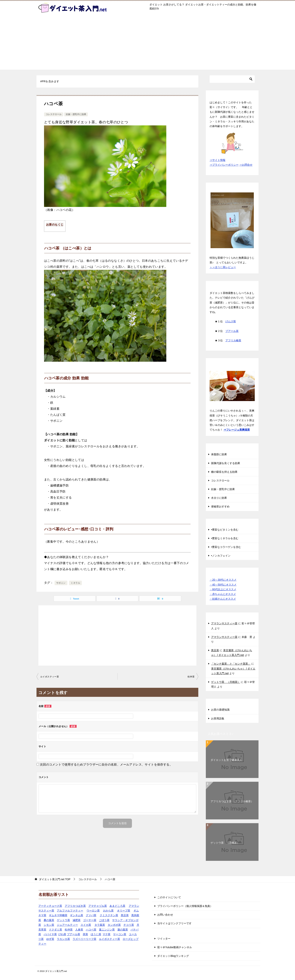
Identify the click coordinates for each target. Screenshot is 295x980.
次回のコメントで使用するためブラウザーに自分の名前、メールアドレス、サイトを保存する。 (106, 765)
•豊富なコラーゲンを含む (226, 547)
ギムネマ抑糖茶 (58, 915)
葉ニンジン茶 (107, 930)
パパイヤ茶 (50, 934)
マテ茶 (106, 934)
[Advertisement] (147, 43)
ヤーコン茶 (120, 934)
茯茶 (85, 934)
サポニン (61, 583)
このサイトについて (169, 897)
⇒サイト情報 (217, 160)
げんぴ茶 (231, 321)
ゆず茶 (50, 939)
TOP (55, 879)
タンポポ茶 (114, 925)
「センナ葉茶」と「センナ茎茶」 (231, 664)
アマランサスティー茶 (224, 623)
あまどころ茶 (117, 906)
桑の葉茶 (49, 920)
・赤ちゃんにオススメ (223, 594)
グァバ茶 (91, 915)
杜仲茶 (191, 677)
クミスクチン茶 (109, 915)
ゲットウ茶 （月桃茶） (226, 682)
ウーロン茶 (93, 911)
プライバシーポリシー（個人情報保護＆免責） (185, 906)
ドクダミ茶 (56, 930)
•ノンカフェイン (221, 556)
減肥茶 (77, 920)
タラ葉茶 (100, 925)
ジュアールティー (67, 925)
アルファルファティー (70, 911)
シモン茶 (49, 925)
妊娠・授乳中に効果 (76, 114)
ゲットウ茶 (63, 920)
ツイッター (164, 939)
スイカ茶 (86, 925)
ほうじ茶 (96, 934)
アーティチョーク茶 (50, 906)
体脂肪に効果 (219, 454)
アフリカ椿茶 (233, 340)
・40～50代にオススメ (223, 585)
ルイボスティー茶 (50, 677)
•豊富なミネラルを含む (225, 538)
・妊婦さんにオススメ (223, 599)
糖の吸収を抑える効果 (224, 472)
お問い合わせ (165, 915)
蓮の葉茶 (123, 930)
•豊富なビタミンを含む (225, 530)
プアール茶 (232, 331)
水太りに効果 (219, 498)
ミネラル (75, 583)
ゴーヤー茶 (90, 920)
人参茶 (79, 930)
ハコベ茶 (91, 930)
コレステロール (54, 114)
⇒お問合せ (246, 165)
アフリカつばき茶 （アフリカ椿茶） (232, 801)
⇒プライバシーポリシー (224, 165)
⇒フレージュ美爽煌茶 (237, 430)
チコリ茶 (129, 925)
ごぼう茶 (104, 920)
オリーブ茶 (124, 911)
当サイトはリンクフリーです (174, 923)
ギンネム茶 (77, 915)
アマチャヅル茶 (98, 906)
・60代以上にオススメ (223, 589)
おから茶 (108, 911)
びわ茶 (62, 934)
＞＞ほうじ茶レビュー (223, 267)
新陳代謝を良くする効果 (226, 463)
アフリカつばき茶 (75, 906)
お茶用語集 (218, 718)
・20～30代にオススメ (223, 580)
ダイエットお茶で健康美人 (226, 760)
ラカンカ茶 (63, 939)
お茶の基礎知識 (220, 710)
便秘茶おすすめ (220, 506)
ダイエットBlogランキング (173, 956)
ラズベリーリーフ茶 (84, 939)
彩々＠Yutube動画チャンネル (175, 947)
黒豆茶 (215, 650)
